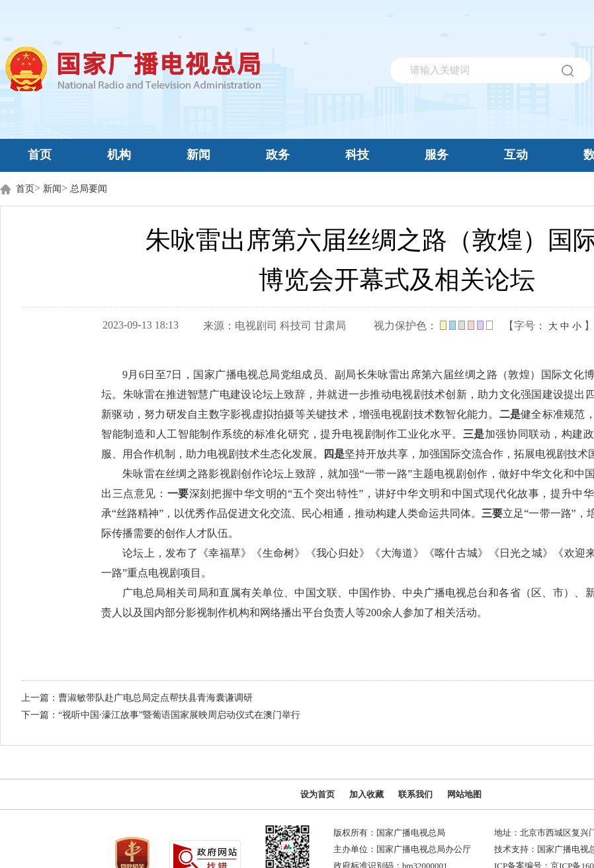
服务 (437, 155)
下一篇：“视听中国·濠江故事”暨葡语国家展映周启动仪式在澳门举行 (161, 715)
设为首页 (318, 794)
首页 (40, 155)
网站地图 (464, 794)
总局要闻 (89, 189)
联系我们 (415, 794)
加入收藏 (366, 794)
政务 (278, 155)
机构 (119, 155)
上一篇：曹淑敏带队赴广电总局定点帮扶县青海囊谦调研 (137, 698)
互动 (516, 155)
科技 (357, 155)
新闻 (198, 155)
